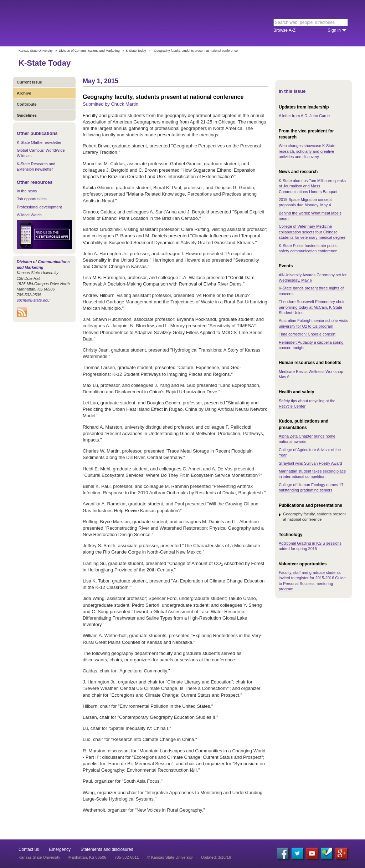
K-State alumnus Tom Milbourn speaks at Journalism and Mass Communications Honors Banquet (312, 186)
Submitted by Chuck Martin (110, 104)
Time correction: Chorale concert (307, 334)
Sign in (334, 30)
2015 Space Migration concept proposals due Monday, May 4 (305, 202)
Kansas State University (76, 23)
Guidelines (27, 115)
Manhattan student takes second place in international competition (312, 474)
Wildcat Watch (29, 215)
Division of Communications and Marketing (89, 51)
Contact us (29, 849)
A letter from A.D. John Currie (304, 116)
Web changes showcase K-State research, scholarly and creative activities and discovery (307, 151)
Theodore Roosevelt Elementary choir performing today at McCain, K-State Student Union (312, 307)
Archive (24, 93)
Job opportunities (32, 199)
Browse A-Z (284, 30)
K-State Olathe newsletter (39, 142)
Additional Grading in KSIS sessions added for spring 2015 (310, 546)
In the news (27, 191)
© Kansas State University (170, 857)
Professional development (39, 207)
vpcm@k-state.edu (33, 300)
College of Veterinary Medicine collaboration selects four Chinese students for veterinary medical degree (312, 232)
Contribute (27, 104)
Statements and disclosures (107, 849)
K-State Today (136, 51)
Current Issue (29, 82)
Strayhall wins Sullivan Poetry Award (310, 463)
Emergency (60, 849)
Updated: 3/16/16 (216, 857)
